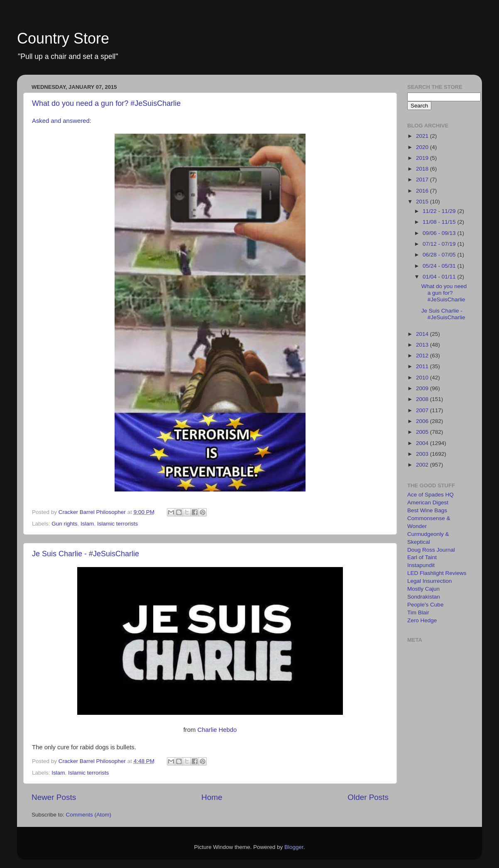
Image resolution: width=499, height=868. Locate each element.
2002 (423, 465)
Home (212, 797)
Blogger (294, 847)
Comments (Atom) (89, 815)
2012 (423, 356)
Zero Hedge (422, 620)
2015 (423, 202)
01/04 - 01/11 (440, 277)
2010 (423, 378)
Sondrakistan (424, 597)
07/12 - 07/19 (440, 244)
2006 (423, 421)
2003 (423, 454)
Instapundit (421, 565)
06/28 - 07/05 (440, 255)
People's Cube (425, 605)
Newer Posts (54, 797)
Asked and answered (61, 121)
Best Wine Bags (427, 510)
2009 (423, 388)
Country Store (63, 38)
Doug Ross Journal (431, 550)
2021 (423, 136)
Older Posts (368, 797)
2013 (423, 345)
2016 (423, 191)
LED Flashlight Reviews (437, 573)
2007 (423, 410)
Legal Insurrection (429, 581)
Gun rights (64, 524)
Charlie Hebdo (217, 730)
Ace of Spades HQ (431, 495)
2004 (423, 443)
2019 (423, 158)
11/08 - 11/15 (440, 222)
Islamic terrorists (117, 524)
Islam (87, 524)
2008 (423, 399)
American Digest (428, 502)
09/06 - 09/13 (440, 233)
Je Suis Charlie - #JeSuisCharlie (86, 554)
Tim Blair (418, 612)
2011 (423, 366)
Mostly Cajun (423, 589)
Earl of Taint (422, 557)
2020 (423, 147)
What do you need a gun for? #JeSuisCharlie (106, 103)
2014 (423, 334)
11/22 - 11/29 (440, 211)
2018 (423, 169)
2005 (423, 432)
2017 (423, 180)
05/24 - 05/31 (440, 266)
